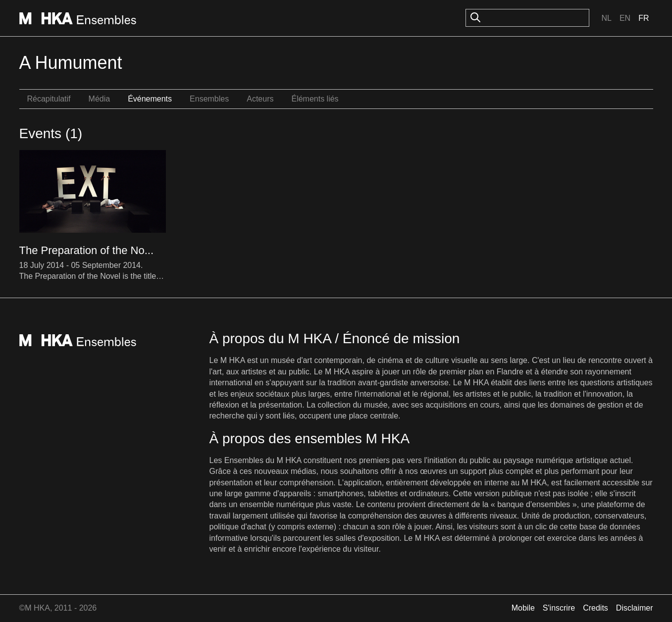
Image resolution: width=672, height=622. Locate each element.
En (625, 18)
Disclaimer (635, 608)
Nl (606, 18)
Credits (595, 608)
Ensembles (209, 99)
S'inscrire (559, 608)
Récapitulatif (49, 99)
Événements (150, 99)
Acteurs (260, 99)
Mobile (523, 608)
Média (100, 99)
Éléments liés (315, 99)
